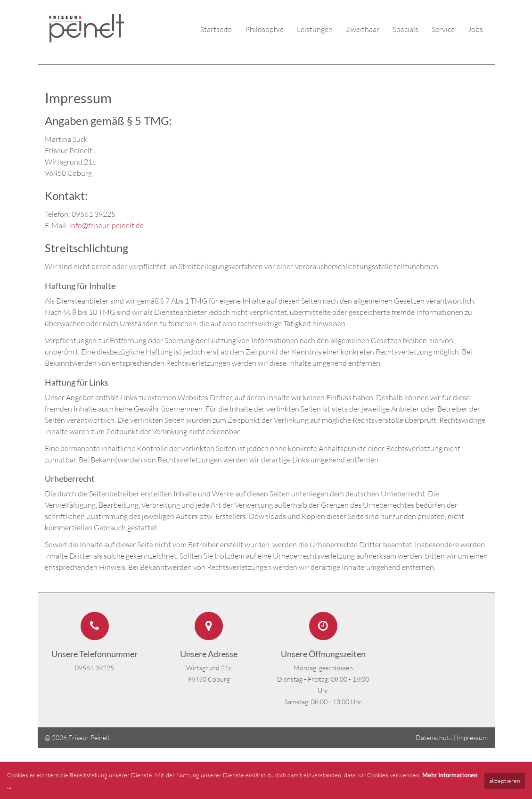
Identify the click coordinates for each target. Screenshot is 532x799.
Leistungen (315, 29)
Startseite (216, 29)
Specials (405, 29)
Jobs (475, 29)
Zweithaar (363, 29)
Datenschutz (434, 737)
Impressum (472, 737)
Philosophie (264, 29)
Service (443, 29)
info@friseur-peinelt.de (106, 225)
